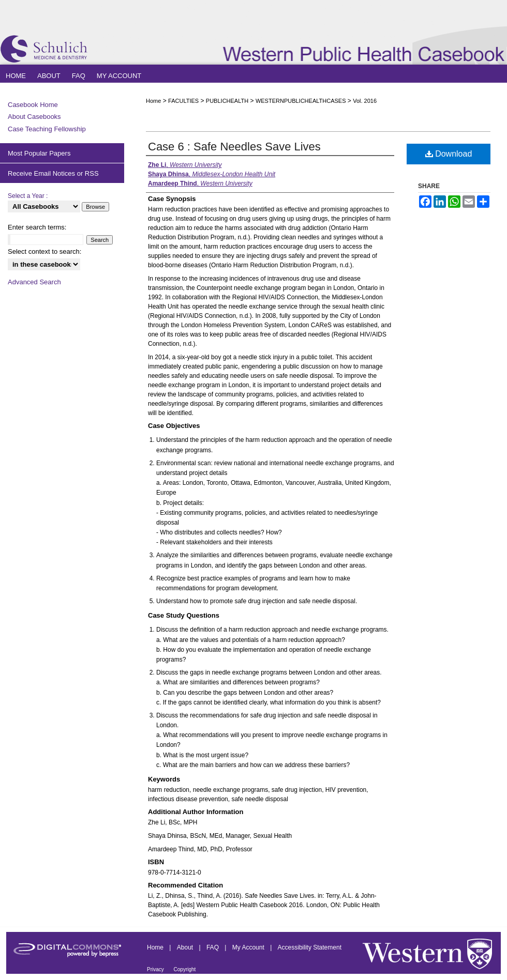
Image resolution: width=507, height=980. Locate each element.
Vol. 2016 (365, 101)
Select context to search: (44, 251)
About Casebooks (34, 117)
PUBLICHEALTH (227, 101)
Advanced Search (34, 282)
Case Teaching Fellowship (47, 129)
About (186, 947)
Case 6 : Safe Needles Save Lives (234, 147)
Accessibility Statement (310, 947)
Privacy (156, 969)
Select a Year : (28, 196)
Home (153, 101)
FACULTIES (183, 101)
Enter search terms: (37, 227)
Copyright (185, 969)
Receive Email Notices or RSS (53, 173)
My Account (249, 947)
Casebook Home (33, 105)
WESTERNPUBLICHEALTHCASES (301, 101)
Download (449, 154)
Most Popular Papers (39, 153)
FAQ (213, 947)
